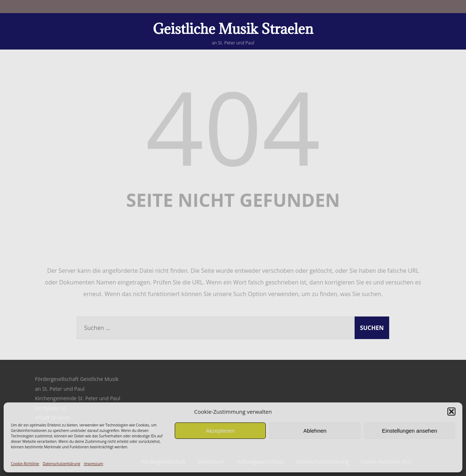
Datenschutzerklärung (61, 464)
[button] (451, 412)
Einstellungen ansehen (410, 431)
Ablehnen (315, 431)
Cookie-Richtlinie (25, 464)
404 (233, 126)
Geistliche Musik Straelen (233, 29)
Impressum (93, 464)
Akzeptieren (220, 431)
